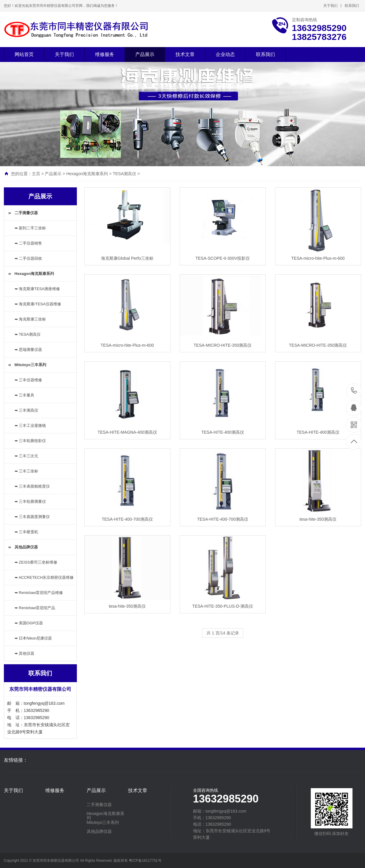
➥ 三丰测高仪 (27, 410)
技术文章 (185, 54)
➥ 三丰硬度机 (27, 532)
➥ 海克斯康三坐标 (30, 319)
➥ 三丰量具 (25, 395)
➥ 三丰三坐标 (27, 471)
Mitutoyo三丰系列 (103, 822)
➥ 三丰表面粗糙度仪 (32, 486)
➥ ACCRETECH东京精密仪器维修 (44, 577)
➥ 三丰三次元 (27, 456)
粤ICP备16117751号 (145, 861)
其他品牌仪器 (99, 831)
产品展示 (145, 54)
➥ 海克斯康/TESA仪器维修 (38, 304)
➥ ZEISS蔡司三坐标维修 (36, 562)
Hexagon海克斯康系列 (87, 174)
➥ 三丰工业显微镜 (30, 426)
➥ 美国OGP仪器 (29, 623)
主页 (36, 174)
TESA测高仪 (124, 174)
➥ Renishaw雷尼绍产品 (35, 608)
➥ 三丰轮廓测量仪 (30, 501)
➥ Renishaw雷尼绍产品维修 (39, 593)
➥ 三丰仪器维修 (28, 380)
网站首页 (24, 54)
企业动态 (225, 54)
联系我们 (352, 6)
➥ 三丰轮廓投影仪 (30, 441)
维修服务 (105, 54)
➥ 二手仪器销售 (28, 243)
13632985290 (354, 391)
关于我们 (330, 6)
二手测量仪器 (99, 805)
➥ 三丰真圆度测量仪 (32, 517)
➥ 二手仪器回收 (28, 258)
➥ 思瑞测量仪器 (28, 350)
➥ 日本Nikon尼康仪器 (33, 638)
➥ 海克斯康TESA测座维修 (37, 289)
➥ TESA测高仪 (28, 334)
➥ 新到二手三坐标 (30, 228)
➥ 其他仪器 (25, 653)
